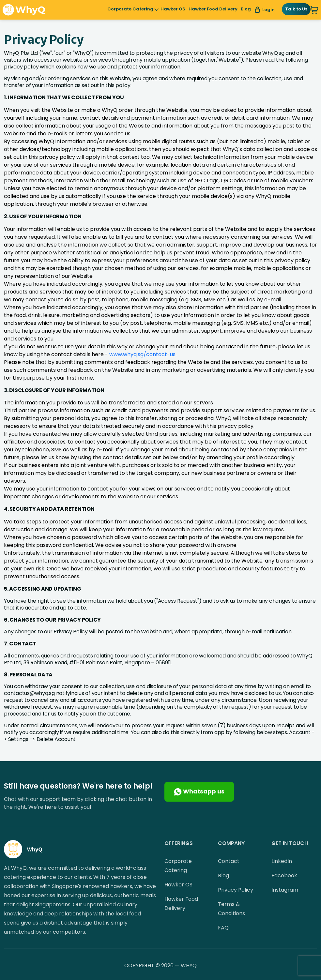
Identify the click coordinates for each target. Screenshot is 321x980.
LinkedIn (282, 861)
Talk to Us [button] (296, 9)
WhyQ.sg (273, 53)
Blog (246, 9)
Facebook (284, 875)
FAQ (223, 928)
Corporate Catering (130, 9)
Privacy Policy (236, 890)
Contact (229, 861)
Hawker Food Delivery (213, 9)
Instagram (285, 890)
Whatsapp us (199, 792)
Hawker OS (173, 9)
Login (264, 10)
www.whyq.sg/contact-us (142, 354)
